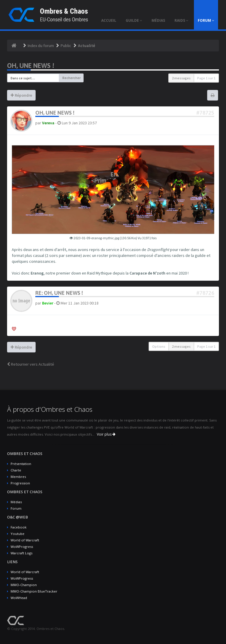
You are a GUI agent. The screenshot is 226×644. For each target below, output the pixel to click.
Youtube (18, 534)
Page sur (206, 78)
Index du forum (41, 46)
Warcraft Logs (21, 553)
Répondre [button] (21, 95)
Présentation (21, 464)
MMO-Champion (24, 585)
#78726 (205, 293)
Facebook (19, 527)
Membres (18, 477)
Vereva (48, 123)
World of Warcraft (25, 540)
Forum (16, 508)
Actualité (87, 46)
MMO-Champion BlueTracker (34, 591)
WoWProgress (22, 547)
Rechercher (72, 78)
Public (66, 46)
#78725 (205, 113)
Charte (16, 470)
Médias (16, 502)
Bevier (48, 303)
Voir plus (106, 434)
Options (159, 346)
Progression (20, 483)
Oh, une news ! (31, 66)
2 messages (181, 78)
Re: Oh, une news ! (59, 293)
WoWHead (19, 598)
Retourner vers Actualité (31, 364)
